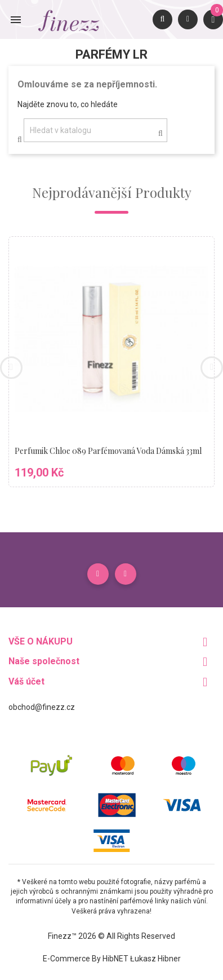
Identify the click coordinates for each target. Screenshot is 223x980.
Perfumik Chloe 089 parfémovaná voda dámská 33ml (108, 451)
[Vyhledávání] (95, 130)
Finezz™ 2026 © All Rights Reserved (111, 936)
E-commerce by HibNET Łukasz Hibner (112, 959)
